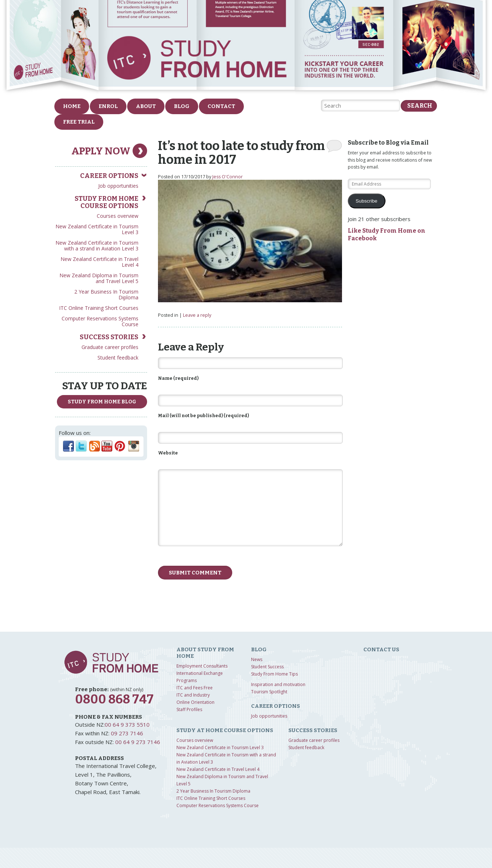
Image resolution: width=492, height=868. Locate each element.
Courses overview (118, 216)
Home (72, 106)
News (257, 659)
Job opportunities (118, 186)
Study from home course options (107, 202)
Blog (182, 106)
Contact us (381, 649)
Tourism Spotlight (269, 692)
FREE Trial (79, 122)
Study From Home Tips (274, 674)
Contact (221, 106)
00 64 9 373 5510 (127, 724)
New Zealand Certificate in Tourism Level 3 (97, 229)
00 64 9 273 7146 (138, 742)
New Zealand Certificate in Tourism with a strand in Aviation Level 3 (97, 246)
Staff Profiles (189, 709)
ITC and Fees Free (195, 688)
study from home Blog (102, 402)
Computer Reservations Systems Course (100, 321)
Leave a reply (197, 315)
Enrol (108, 106)
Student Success (267, 667)
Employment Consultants (202, 666)
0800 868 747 (114, 699)
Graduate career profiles (110, 347)
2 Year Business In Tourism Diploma (106, 294)
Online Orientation (195, 702)
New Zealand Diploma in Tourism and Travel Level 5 (99, 278)
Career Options (109, 176)
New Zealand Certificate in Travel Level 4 (99, 262)
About (146, 106)
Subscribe (367, 201)
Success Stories (109, 337)
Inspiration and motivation (278, 684)
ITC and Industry (193, 695)
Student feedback (118, 358)
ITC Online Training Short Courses (99, 308)
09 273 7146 (127, 733)
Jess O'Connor (228, 177)
